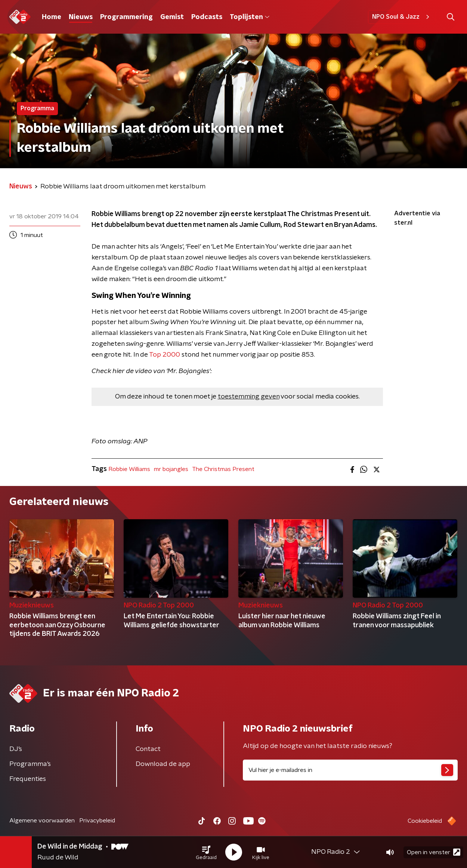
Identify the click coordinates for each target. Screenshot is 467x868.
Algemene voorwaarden (42, 821)
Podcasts (207, 17)
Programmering (126, 17)
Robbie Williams (129, 469)
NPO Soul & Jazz (402, 17)
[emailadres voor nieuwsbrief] (350, 770)
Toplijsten (250, 17)
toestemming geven (249, 397)
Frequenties (28, 779)
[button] (206, 852)
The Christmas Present (223, 469)
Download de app (163, 764)
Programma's (30, 764)
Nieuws (81, 17)
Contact (148, 749)
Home (52, 17)
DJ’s (16, 749)
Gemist (172, 17)
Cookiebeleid (425, 821)
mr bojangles (171, 469)
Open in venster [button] (434, 852)
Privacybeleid (97, 821)
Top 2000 (165, 355)
